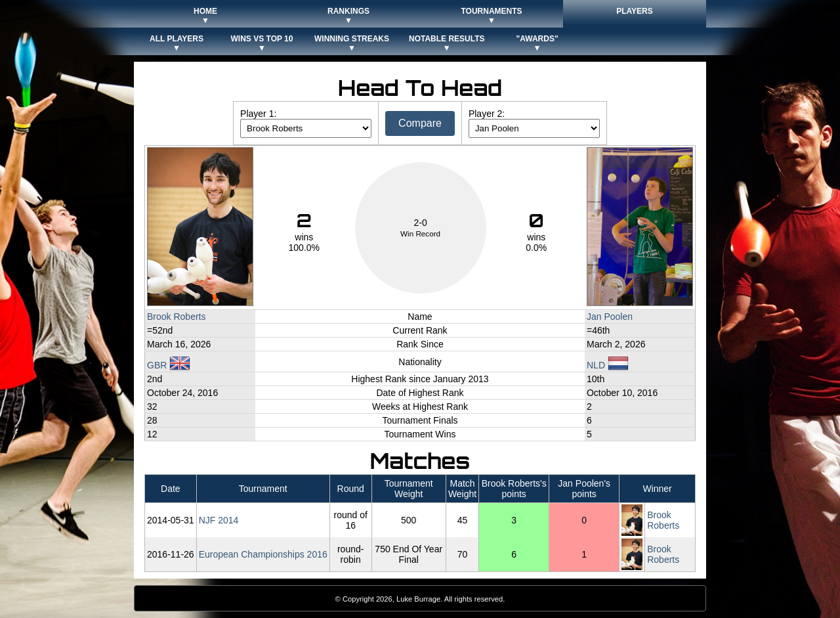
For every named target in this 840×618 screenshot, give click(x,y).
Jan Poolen (610, 317)
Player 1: (258, 114)
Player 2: (487, 114)
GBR (169, 365)
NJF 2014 (219, 520)
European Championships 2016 (263, 554)
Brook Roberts (176, 317)
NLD (608, 365)
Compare (420, 123)
